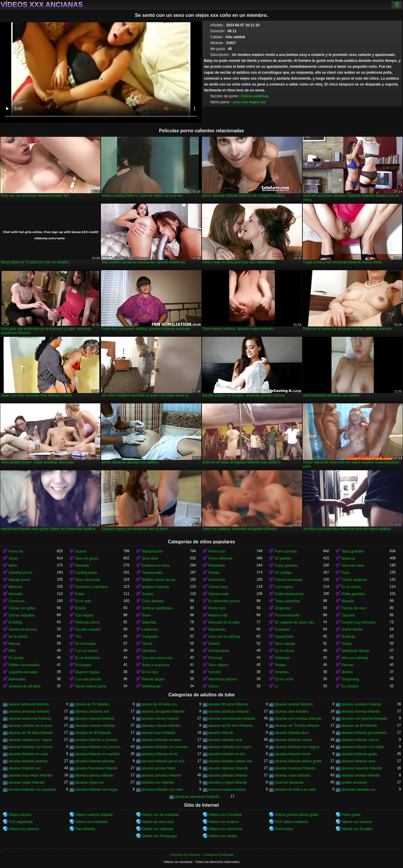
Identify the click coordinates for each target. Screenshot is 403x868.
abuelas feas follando (159, 733)
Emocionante (219, 651)
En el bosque (86, 644)
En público (283, 558)
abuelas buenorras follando (30, 719)
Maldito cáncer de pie (159, 580)
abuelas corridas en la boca (30, 726)
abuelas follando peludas (95, 761)
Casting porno (86, 573)
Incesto (81, 551)
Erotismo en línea (156, 566)
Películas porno (87, 622)
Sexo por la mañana (224, 637)
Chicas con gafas (22, 608)
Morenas (16, 587)
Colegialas (150, 637)
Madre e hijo (218, 615)
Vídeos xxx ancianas (42, 5)
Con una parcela (88, 679)
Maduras (348, 558)
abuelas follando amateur (162, 740)
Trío (78, 637)
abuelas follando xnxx (358, 761)
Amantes (282, 672)
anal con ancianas (289, 782)
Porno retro (217, 608)
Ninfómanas (151, 686)
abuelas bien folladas (292, 711)
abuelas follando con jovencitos (99, 747)
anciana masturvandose (227, 790)
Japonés (348, 615)
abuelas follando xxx (25, 768)
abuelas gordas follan (159, 768)
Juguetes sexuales (23, 672)
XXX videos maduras (291, 822)
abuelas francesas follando (96, 768)
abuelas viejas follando (27, 782)
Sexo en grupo (87, 558)
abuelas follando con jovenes (165, 747)
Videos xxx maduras (158, 829)
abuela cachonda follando (29, 704)
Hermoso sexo (353, 566)
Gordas (148, 594)
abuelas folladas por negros (30, 740)
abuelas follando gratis (359, 754)
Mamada (82, 566)
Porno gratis (351, 815)
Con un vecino (87, 651)
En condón (350, 686)
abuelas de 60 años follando (231, 726)
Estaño (81, 608)
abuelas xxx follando (158, 782)
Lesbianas (150, 629)
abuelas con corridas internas (298, 719)
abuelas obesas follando (94, 775)
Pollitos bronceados (24, 665)
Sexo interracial (87, 580)
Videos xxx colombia (91, 822)
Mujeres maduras (156, 587)
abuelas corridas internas (95, 726)
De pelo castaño (88, 629)
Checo (214, 686)
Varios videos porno (91, 686)
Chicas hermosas (289, 580)
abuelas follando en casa (28, 754)
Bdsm (13, 566)
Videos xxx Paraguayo (159, 836)
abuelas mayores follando (362, 768)
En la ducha (18, 637)
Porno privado (286, 551)
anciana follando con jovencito (32, 790)
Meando (348, 601)
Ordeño (214, 644)
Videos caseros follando (94, 815)
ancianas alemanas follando (197, 797)
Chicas (147, 644)
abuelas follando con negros (297, 747)
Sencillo (215, 672)
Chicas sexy (218, 587)
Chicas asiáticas (255, 96)
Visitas (347, 644)
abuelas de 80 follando (359, 726)
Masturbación (152, 551)
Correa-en (17, 601)
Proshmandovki (287, 615)
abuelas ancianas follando (29, 711)
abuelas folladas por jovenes (364, 733)
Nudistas (348, 637)
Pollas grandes (353, 594)
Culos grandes (286, 566)
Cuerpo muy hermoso (358, 622)
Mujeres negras (87, 672)
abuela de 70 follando (92, 704)
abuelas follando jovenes (28, 761)
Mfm (12, 651)
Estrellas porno (20, 573)
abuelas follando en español (97, 754)
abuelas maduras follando (295, 768)
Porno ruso (217, 551)
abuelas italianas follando (228, 768)
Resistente (217, 566)
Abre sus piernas (355, 658)
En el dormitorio (88, 658)
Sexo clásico (218, 665)
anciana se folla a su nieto (295, 790)
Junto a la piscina (156, 665)
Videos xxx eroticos (224, 822)
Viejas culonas (20, 815)
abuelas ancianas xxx (92, 711)
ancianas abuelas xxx (358, 790)
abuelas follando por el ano (163, 761)
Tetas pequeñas (287, 601)
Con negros (284, 587)
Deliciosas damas (355, 651)
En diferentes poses (224, 601)
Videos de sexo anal (158, 822)
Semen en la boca (23, 629)
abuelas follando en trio (227, 754)
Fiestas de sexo (354, 608)
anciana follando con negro (97, 790)
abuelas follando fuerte (293, 754)
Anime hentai (352, 629)
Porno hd (16, 551)
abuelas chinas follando (160, 719)
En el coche (284, 679)
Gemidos (149, 651)
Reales (280, 665)
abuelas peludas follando (162, 775)
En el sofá (83, 601)
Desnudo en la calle (224, 622)
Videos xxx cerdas (223, 836)
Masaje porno (19, 580)
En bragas (83, 665)
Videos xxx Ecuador (357, 829)
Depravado (217, 629)
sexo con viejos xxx (249, 102)
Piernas (347, 665)
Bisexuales (17, 679)
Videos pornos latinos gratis (297, 815)
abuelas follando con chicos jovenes (33, 747)
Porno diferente (221, 558)
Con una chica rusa (157, 658)
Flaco (346, 573)
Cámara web (219, 594)
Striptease (283, 608)
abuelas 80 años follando (228, 704)
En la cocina (351, 587)
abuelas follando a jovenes (96, 740)
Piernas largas (153, 679)
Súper (147, 615)
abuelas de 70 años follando (297, 726)
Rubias (214, 573)
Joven (13, 558)
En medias (283, 573)
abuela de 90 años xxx (160, 704)
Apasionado (284, 637)
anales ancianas (354, 782)
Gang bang (350, 679)
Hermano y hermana (91, 587)
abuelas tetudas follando (361, 775)
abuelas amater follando (294, 704)
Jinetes (347, 672)
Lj (276, 686)
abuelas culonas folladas (161, 726)
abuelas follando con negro (230, 747)
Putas (80, 594)
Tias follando (85, 829)
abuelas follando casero (294, 740)
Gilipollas (149, 622)
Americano (217, 580)
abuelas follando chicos (360, 740)
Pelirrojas (282, 658)
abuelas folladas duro (292, 733)
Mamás (14, 644)
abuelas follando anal (225, 740)
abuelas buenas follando (361, 711)
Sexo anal (150, 558)
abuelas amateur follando (361, 704)
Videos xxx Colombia (225, 815)
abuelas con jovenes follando (364, 719)
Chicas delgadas (22, 615)
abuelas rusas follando (293, 775)
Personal (215, 658)
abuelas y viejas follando (228, 782)
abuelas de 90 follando (93, 733)
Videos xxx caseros (357, 822)
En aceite (16, 658)
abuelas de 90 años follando (31, 733)
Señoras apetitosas (157, 608)
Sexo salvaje (285, 644)
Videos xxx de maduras (160, 815)
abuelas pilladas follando (228, 775)
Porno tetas (284, 829)
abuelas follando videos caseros (233, 761)
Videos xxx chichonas (225, 829)
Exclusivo (282, 629)
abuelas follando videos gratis (298, 761)
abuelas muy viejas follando (30, 775)
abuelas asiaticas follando (229, 711)
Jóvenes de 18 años (24, 686)
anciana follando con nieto (162, 790)
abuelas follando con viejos (363, 747)
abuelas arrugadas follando (163, 711)
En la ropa (150, 672)
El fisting (15, 622)
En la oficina (284, 651)
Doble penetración (289, 594)
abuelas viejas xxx (90, 782)
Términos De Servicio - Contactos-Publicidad (201, 855)
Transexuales (152, 573)
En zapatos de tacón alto (294, 622)
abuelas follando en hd (160, 754)
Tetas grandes (353, 551)
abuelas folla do (221, 733)
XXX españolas (21, 822)
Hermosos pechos (223, 679)
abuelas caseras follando (95, 719)
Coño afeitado (153, 601)
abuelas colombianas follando (232, 719)
